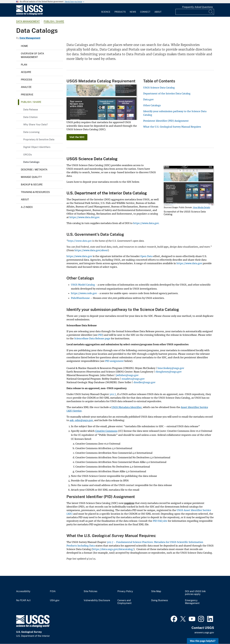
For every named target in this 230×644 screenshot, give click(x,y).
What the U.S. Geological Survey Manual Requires (172, 127)
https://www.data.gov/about (91, 250)
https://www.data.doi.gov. (85, 217)
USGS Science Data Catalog (159, 88)
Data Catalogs (31, 162)
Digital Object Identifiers (37, 147)
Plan (24, 65)
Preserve (27, 95)
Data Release (31, 110)
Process (27, 80)
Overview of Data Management (32, 55)
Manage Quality (31, 177)
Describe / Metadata (34, 170)
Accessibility (23, 591)
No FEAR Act (23, 600)
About (158, 12)
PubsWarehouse (80, 298)
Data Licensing (31, 132)
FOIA (53, 591)
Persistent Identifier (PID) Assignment (166, 121)
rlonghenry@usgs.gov (169, 372)
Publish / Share (54, 21)
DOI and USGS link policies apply (195, 593)
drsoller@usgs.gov (144, 382)
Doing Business (160, 600)
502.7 (113, 394)
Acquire (26, 72)
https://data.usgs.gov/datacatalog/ (113, 549)
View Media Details (201, 207)
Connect (145, 12)
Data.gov (148, 99)
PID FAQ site (160, 521)
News (133, 12)
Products (120, 12)
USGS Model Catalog (83, 285)
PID (100, 335)
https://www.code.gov (84, 293)
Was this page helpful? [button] (203, 641)
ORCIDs (28, 155)
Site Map (156, 591)
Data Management (28, 21)
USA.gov (55, 600)
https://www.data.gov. (146, 223)
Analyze (26, 87)
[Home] (29, 14)
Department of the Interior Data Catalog (167, 94)
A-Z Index (27, 207)
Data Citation (30, 117)
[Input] (195, 12)
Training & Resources (35, 192)
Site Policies (90, 591)
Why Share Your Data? (35, 125)
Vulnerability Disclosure (97, 600)
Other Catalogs (152, 105)
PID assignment (114, 361)
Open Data (146, 256)
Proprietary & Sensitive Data (39, 140)
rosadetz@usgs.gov (133, 379)
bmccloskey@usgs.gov (171, 368)
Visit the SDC (77, 137)
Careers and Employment (124, 602)
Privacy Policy (125, 591)
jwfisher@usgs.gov (127, 375)
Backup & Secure (32, 185)
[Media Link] (189, 186)
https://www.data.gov (79, 256)
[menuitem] (106, 10)
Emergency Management (192, 602)
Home (24, 46)
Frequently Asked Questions (197, 7)
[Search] (211, 12)
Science (106, 12)
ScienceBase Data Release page (92, 338)
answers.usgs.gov (204, 633)
